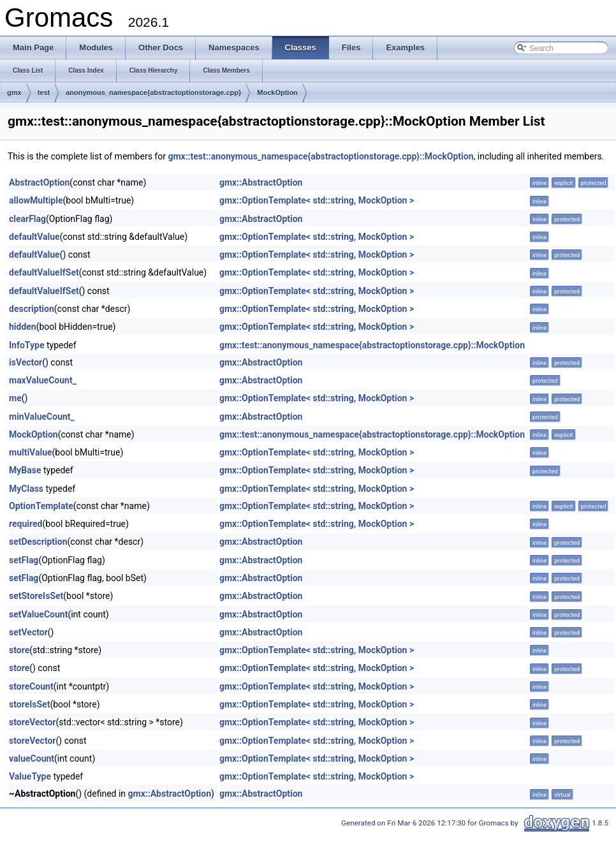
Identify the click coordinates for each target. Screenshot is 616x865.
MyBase (25, 470)
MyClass (26, 489)
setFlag (24, 560)
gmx (14, 92)
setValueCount (38, 614)
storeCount (31, 686)
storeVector (33, 722)
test (44, 92)
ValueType (30, 776)
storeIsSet (29, 704)
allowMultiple (36, 200)
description (32, 309)
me (15, 398)
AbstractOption (39, 182)
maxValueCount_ (43, 380)
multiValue (31, 452)
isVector (26, 362)
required (26, 524)
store (19, 650)
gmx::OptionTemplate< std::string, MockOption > (317, 200)
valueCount (32, 758)
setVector (28, 632)
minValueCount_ (42, 417)
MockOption (277, 92)
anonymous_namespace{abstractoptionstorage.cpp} (153, 92)
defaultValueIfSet (44, 272)
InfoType (26, 345)
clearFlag (27, 219)
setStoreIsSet (36, 596)
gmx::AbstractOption (261, 182)
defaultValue (34, 237)
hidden (23, 327)
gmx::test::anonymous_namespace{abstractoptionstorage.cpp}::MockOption (320, 156)
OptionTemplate (41, 506)
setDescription (38, 542)
